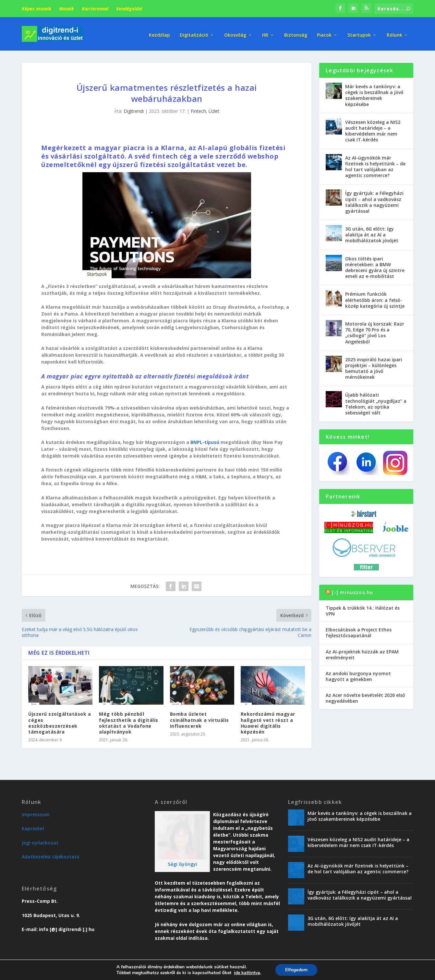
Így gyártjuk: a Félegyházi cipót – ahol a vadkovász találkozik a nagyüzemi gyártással (374, 200)
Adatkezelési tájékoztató (51, 854)
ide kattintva (247, 973)
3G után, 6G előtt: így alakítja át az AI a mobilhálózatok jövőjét (372, 232)
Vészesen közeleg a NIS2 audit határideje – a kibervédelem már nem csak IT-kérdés (373, 129)
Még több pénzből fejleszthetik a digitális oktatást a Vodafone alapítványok (129, 721)
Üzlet (214, 109)
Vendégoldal (129, 9)
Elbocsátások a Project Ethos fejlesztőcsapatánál (359, 630)
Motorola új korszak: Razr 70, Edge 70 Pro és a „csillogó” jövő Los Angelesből (375, 330)
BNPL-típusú (205, 440)
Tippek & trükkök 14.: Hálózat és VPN (363, 609)
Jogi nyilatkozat (40, 840)
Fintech (198, 109)
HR (265, 32)
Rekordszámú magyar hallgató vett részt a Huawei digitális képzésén (268, 721)
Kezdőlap (159, 32)
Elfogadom (296, 970)
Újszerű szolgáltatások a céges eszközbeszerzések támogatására (60, 721)
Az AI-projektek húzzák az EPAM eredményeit (362, 652)
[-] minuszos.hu (352, 590)
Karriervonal (95, 9)
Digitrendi (134, 109)
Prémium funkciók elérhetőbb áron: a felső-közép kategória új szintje (375, 298)
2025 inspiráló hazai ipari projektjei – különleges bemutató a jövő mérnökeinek (374, 366)
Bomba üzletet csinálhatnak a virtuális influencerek (199, 717)
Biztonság (296, 32)
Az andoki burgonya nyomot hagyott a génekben (358, 674)
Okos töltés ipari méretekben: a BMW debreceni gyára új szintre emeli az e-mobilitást (375, 265)
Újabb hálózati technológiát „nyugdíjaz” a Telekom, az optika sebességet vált (376, 401)
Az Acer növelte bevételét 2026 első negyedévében (365, 696)
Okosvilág (235, 32)
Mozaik (66, 9)
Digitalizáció (194, 32)
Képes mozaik (36, 9)
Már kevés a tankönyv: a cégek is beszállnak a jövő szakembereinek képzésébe (374, 93)
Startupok (359, 32)
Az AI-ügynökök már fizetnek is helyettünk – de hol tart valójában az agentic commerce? (375, 164)
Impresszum (36, 812)
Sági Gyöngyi (182, 862)
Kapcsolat (33, 826)
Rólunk (394, 32)
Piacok (324, 32)
